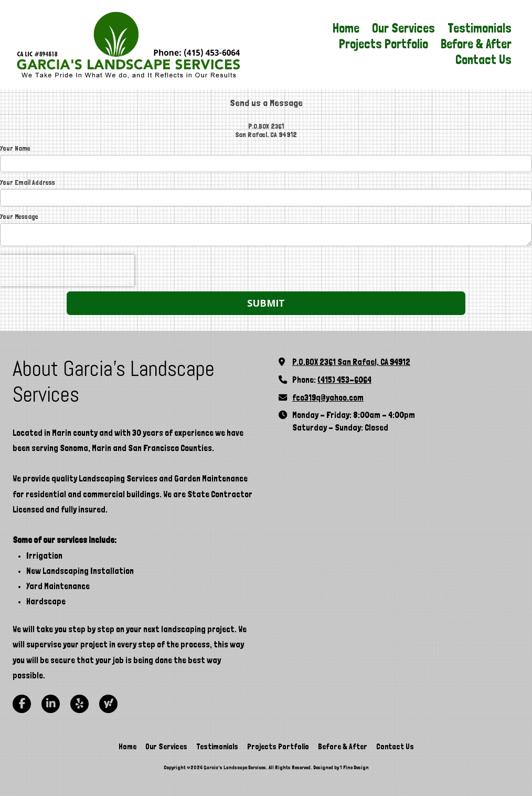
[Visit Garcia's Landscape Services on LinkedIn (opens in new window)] (51, 704)
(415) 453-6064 (344, 380)
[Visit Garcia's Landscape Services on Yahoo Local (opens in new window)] (108, 704)
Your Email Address (28, 182)
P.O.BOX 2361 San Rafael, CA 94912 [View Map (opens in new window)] (351, 362)
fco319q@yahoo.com (328, 398)
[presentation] (67, 270)
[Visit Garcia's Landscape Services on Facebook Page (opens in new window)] (22, 704)
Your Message (19, 217)
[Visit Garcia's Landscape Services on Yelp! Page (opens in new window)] (79, 704)
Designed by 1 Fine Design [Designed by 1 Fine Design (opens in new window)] (341, 767)
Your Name (15, 148)
